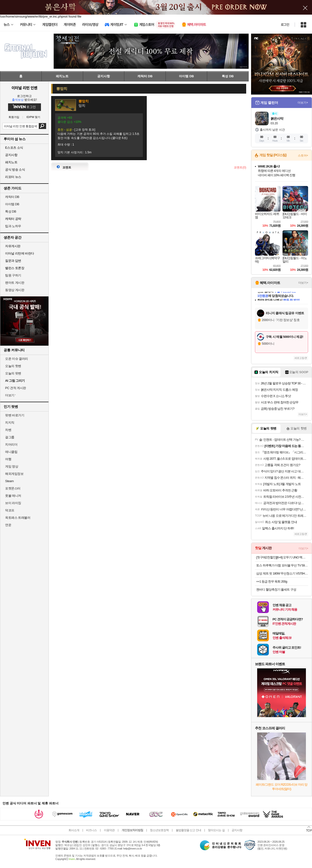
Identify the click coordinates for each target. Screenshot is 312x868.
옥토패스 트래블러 (18, 518)
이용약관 (109, 830)
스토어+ (303, 156)
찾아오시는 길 (216, 830)
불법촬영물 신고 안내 (188, 830)
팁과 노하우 (13, 226)
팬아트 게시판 (15, 283)
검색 (42, 126)
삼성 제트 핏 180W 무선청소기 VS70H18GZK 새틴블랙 (282, 573)
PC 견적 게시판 (16, 388)
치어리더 (11, 444)
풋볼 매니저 (13, 496)
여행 (8, 459)
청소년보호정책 (159, 830)
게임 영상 (12, 466)
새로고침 (299, 358)
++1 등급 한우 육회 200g (272, 581)
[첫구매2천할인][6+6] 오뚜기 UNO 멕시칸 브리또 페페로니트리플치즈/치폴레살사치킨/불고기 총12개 (282, 557)
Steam (9, 481)
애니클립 (11, 452)
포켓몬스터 (13, 488)
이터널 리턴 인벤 (24, 88)
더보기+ (303, 103)
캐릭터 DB (12, 197)
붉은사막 (277, 118)
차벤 (8, 430)
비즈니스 (91, 830)
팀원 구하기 (13, 275)
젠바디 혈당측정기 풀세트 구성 (276, 590)
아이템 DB (12, 204)
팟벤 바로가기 (15, 415)
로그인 (285, 25)
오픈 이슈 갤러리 (17, 359)
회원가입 (14, 117)
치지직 (10, 423)
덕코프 (10, 510)
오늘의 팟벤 (13, 373)
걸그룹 (10, 437)
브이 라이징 (13, 503)
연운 (8, 525)
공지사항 (237, 830)
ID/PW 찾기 (34, 117)
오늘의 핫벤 (13, 366)
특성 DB (11, 211)
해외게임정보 (14, 474)
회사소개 (74, 830)
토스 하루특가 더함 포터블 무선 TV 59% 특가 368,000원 (282, 565)
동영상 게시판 (15, 290)
